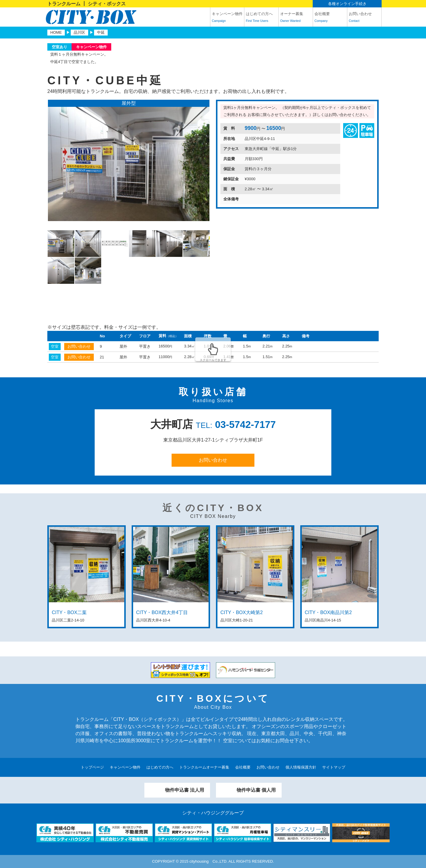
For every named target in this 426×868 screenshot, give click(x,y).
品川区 (79, 32)
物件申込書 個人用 (256, 790)
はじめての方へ (261, 18)
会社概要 (330, 18)
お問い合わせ (364, 18)
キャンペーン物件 (227, 18)
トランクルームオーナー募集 (204, 767)
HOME (56, 32)
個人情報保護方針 (301, 767)
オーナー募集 (296, 18)
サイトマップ (334, 767)
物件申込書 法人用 (185, 790)
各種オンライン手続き (347, 4)
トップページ (92, 767)
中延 (101, 32)
